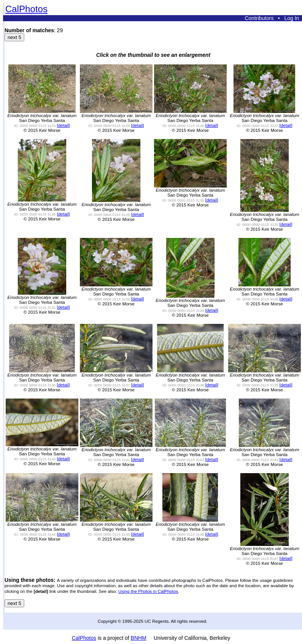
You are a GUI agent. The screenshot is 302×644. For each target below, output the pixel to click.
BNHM (138, 638)
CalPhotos (26, 9)
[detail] (63, 125)
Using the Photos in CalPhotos (148, 591)
